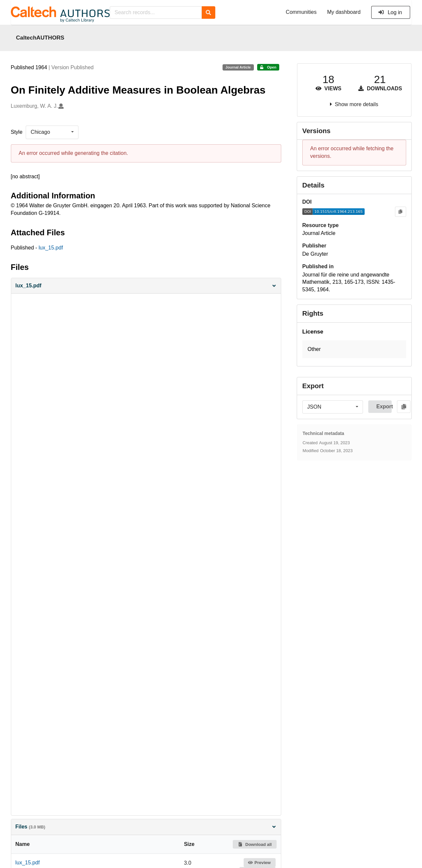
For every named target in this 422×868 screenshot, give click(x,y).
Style (17, 132)
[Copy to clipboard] (400, 212)
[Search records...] (156, 13)
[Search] (209, 13)
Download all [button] (255, 844)
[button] (146, 286)
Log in (390, 12)
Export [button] (384, 406)
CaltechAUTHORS (40, 38)
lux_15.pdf (51, 248)
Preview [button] (259, 863)
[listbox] (52, 132)
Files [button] (146, 827)
